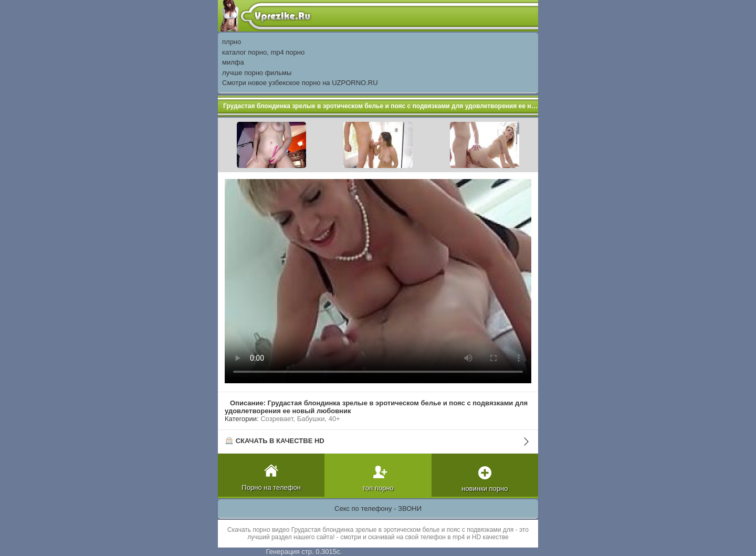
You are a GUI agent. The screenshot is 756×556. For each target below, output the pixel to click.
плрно (232, 42)
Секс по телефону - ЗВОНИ (378, 508)
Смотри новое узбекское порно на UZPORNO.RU (300, 83)
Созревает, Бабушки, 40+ (300, 419)
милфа (233, 62)
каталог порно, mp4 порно (263, 52)
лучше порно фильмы (257, 73)
